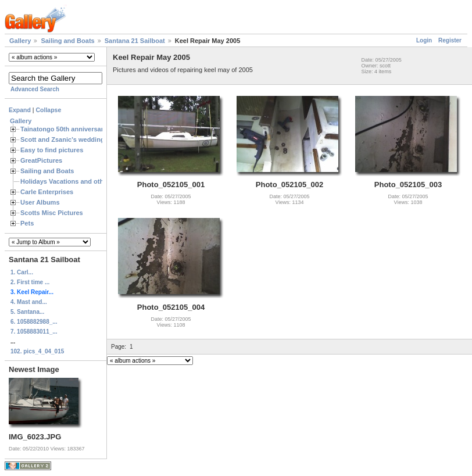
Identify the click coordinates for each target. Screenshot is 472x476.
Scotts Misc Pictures (52, 213)
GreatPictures (41, 160)
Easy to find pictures (52, 150)
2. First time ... (30, 282)
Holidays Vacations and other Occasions (82, 181)
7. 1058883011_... (34, 332)
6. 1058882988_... (34, 322)
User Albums (40, 202)
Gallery (20, 41)
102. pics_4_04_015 (37, 351)
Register (450, 40)
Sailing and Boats (67, 41)
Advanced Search (35, 89)
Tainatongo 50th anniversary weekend (78, 129)
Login (424, 40)
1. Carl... (22, 272)
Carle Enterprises (47, 192)
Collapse (49, 110)
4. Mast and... (29, 302)
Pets (27, 223)
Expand (20, 110)
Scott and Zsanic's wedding (62, 139)
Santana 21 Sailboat (135, 41)
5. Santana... (27, 312)
